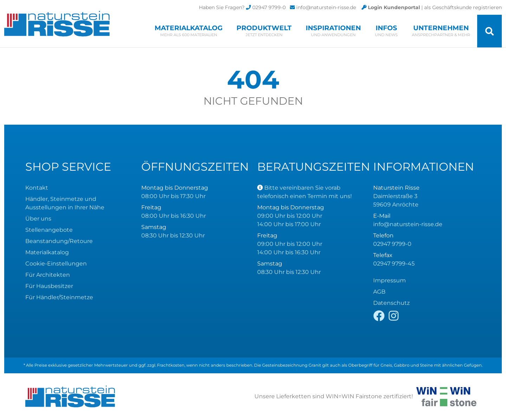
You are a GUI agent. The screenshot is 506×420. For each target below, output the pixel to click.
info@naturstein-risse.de (326, 7)
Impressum (390, 280)
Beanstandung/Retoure (59, 241)
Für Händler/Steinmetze (59, 297)
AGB (379, 292)
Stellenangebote (49, 230)
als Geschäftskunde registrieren (463, 7)
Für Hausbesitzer (49, 286)
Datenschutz (391, 303)
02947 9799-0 (269, 7)
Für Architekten (48, 275)
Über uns (38, 219)
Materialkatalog (189, 31)
